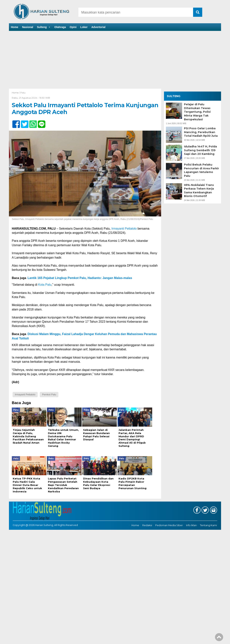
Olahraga (60, 27)
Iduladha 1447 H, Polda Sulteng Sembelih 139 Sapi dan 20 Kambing (200, 150)
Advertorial (98, 27)
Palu (23, 93)
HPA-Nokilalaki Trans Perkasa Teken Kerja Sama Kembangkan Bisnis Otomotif (199, 191)
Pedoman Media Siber (169, 522)
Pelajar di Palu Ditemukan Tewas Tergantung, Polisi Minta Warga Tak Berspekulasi (197, 112)
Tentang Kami (208, 522)
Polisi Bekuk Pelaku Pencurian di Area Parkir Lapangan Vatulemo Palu (201, 170)
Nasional (28, 27)
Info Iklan (191, 522)
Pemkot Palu (49, 394)
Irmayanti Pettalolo (124, 229)
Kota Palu (45, 285)
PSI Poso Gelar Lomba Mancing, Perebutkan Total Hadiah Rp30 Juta (201, 132)
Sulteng (44, 27)
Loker (84, 27)
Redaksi (147, 522)
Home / (16, 93)
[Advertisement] (115, 60)
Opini (73, 27)
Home (15, 27)
